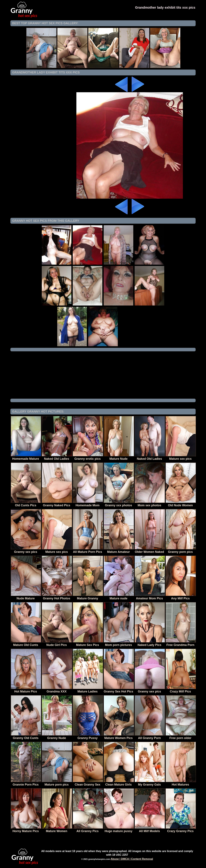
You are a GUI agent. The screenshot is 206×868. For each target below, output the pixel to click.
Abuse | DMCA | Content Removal (132, 859)
